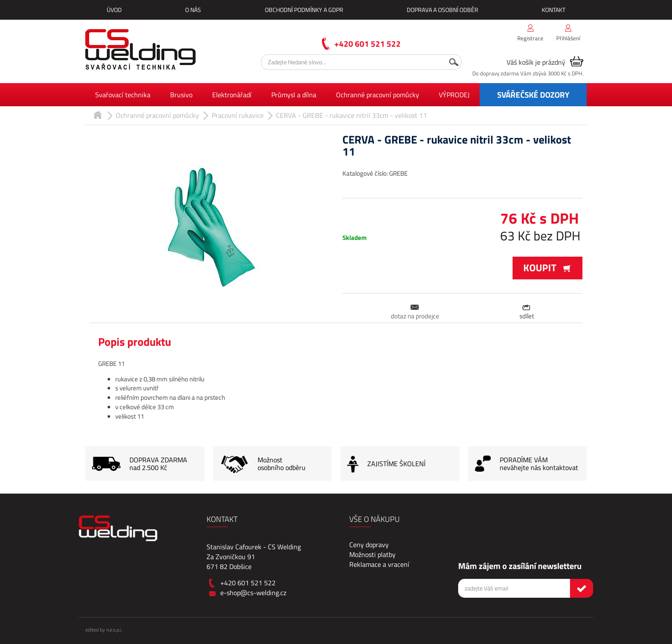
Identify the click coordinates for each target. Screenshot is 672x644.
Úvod (114, 10)
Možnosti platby (372, 554)
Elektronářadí (232, 95)
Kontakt (553, 10)
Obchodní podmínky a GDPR (304, 10)
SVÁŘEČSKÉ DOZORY (533, 94)
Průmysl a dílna (294, 95)
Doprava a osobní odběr (442, 10)
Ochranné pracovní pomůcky (378, 95)
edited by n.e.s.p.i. (104, 630)
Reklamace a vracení (379, 564)
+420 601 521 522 (367, 43)
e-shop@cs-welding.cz (253, 593)
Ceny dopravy (369, 545)
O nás (193, 10)
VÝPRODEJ (454, 95)
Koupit (547, 268)
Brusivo (181, 95)
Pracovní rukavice (238, 115)
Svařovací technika (123, 95)
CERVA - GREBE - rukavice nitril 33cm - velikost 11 (351, 115)
